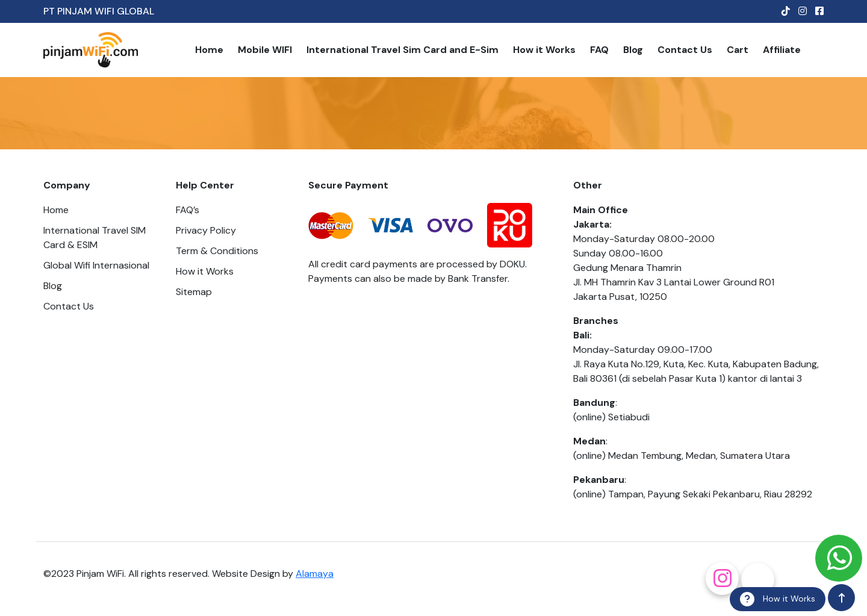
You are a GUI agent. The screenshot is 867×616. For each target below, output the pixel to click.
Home (209, 50)
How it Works (544, 50)
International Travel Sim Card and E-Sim (402, 50)
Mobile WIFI (265, 50)
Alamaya (315, 574)
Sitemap (194, 292)
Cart (738, 50)
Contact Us (685, 50)
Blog (633, 50)
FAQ (599, 50)
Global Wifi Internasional (96, 265)
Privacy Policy (206, 230)
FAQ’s (188, 210)
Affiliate (782, 50)
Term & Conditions (217, 251)
